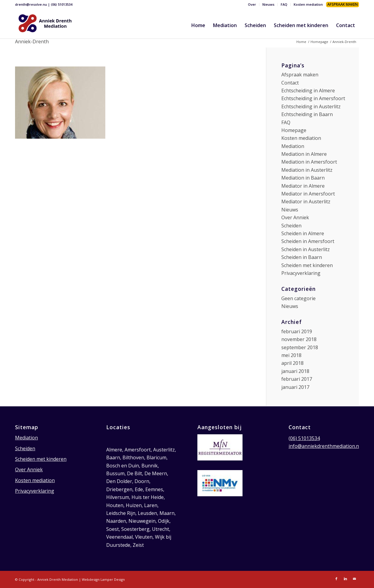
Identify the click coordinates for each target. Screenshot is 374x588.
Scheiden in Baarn (302, 257)
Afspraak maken (300, 75)
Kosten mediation (308, 4)
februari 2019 (297, 331)
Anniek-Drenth (32, 42)
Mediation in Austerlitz (307, 170)
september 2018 (300, 347)
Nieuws (268, 4)
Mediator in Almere (303, 186)
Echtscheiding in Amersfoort (313, 98)
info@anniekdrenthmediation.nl (324, 446)
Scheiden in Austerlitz (306, 249)
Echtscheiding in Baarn (307, 114)
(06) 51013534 (62, 4)
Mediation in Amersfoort (309, 162)
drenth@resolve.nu (31, 4)
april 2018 (292, 363)
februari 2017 (297, 379)
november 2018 (299, 339)
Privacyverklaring (301, 273)
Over (252, 4)
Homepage (319, 42)
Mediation (293, 146)
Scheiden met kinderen (307, 265)
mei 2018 (291, 355)
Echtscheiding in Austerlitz (311, 106)
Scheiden (291, 226)
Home (301, 42)
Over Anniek (295, 217)
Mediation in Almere (304, 154)
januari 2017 (295, 387)
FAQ (284, 4)
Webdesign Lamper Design (103, 579)
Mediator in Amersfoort (308, 194)
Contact (290, 83)
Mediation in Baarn (303, 178)
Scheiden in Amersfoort (308, 241)
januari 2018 (295, 371)
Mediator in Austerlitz (306, 202)
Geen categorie (298, 298)
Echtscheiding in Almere (308, 91)
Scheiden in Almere (303, 233)
